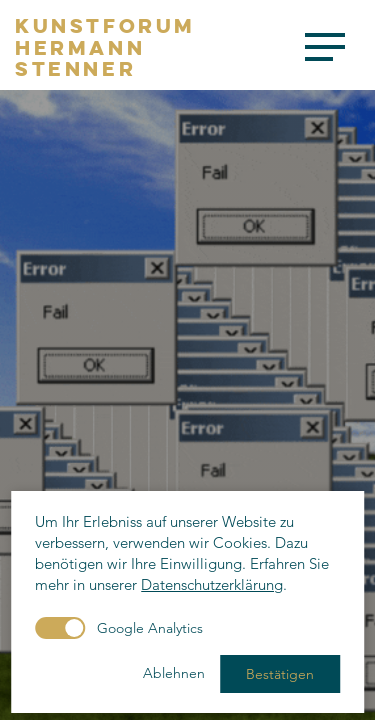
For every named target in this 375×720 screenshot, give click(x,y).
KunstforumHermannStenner (105, 47)
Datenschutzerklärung (212, 584)
